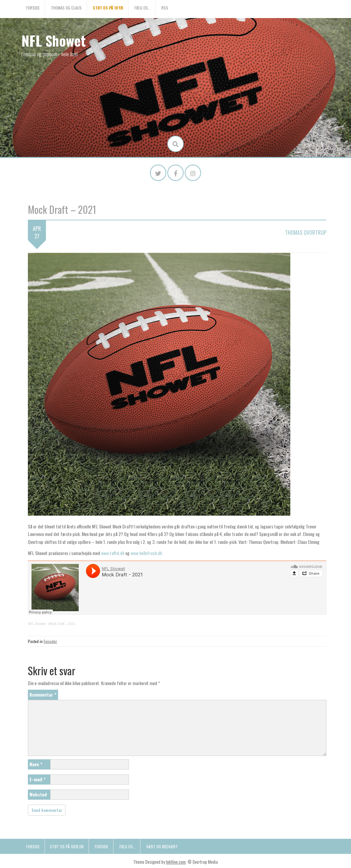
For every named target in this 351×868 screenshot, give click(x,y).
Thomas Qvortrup (306, 233)
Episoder (50, 641)
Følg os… (142, 8)
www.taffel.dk (113, 553)
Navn (36, 764)
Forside (33, 8)
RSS (165, 8)
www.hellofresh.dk (146, 553)
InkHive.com (176, 862)
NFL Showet (53, 40)
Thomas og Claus (66, 8)
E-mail (38, 779)
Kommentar (43, 694)
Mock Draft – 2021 (62, 624)
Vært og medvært (162, 846)
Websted (38, 794)
